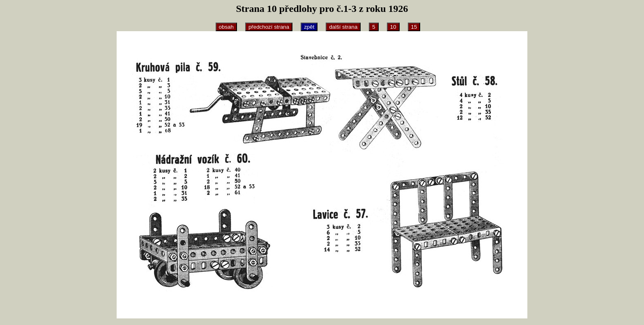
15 (414, 27)
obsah (226, 27)
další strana (343, 27)
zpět (309, 27)
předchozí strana (269, 27)
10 (393, 27)
